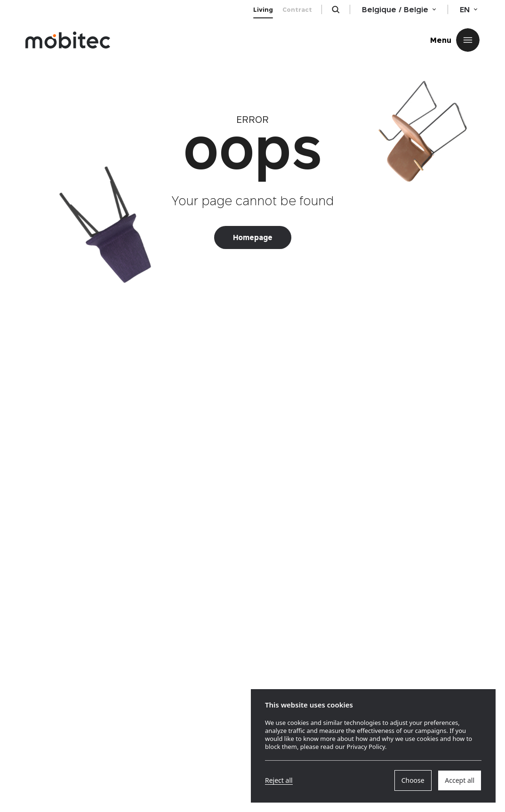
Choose (413, 780)
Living (263, 9)
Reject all (279, 780)
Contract (297, 9)
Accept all (460, 780)
